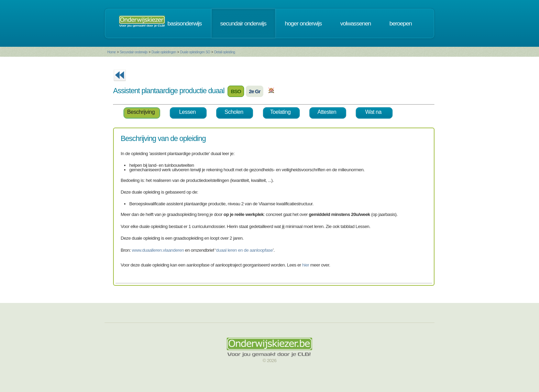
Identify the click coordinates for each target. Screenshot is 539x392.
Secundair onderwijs (134, 52)
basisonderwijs (185, 23)
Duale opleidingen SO (195, 52)
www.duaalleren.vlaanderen (158, 250)
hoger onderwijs (303, 23)
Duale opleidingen (164, 52)
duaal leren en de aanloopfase (245, 250)
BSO (236, 91)
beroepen (401, 23)
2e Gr (255, 91)
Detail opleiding (224, 52)
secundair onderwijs (243, 23)
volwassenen (356, 23)
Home (112, 52)
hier (306, 265)
